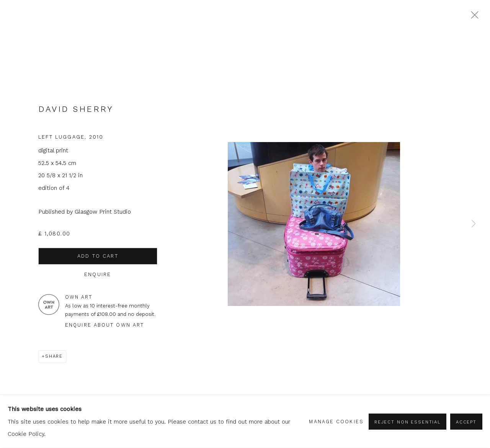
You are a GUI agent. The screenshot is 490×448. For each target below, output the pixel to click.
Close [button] (473, 17)
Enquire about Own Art (105, 325)
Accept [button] (466, 422)
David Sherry (76, 109)
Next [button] (474, 224)
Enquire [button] (98, 274)
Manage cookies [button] (336, 421)
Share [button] (54, 356)
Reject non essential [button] (408, 422)
